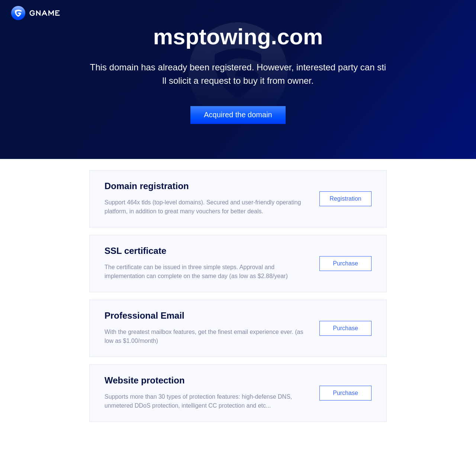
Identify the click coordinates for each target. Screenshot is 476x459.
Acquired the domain (238, 115)
